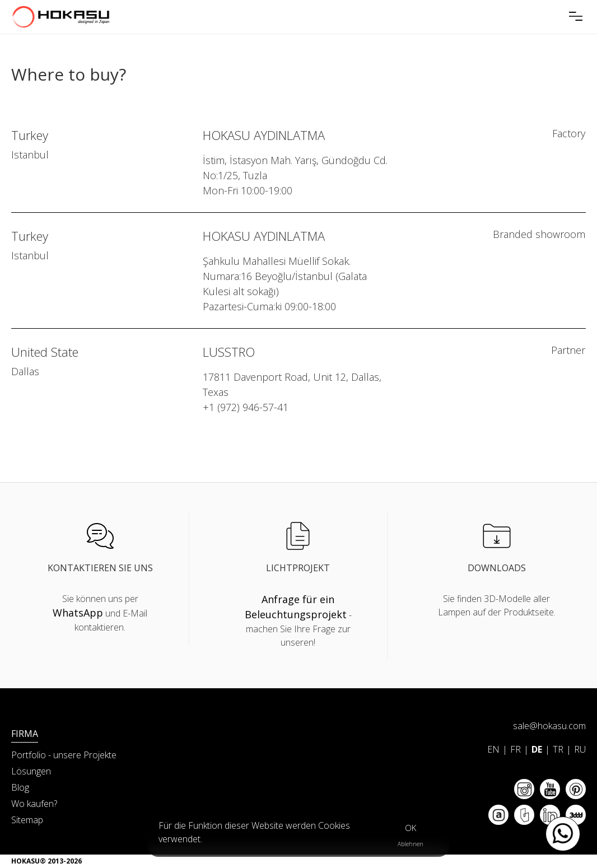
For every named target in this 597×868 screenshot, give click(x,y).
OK (411, 828)
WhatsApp (78, 613)
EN (493, 749)
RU (580, 749)
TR (558, 749)
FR (516, 749)
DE (537, 749)
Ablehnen (411, 844)
